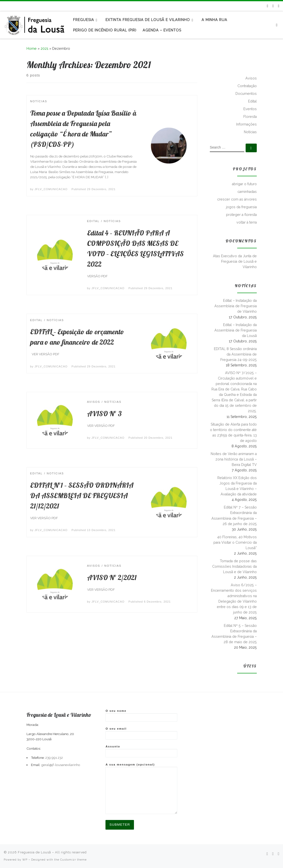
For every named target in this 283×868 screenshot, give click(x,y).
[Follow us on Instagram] (279, 6)
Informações (246, 124)
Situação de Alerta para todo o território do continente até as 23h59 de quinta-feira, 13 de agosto (233, 433)
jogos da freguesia (241, 207)
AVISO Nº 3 (104, 414)
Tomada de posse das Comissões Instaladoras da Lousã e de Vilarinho (234, 566)
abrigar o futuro (244, 184)
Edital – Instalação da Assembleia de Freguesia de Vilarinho (236, 306)
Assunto (141, 751)
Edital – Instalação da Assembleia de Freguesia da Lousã (236, 330)
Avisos (251, 78)
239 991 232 (54, 758)
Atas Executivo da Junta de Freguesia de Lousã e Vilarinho (235, 261)
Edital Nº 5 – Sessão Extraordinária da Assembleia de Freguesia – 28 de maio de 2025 (234, 634)
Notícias (250, 132)
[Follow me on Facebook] (273, 6)
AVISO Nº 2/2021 (112, 577)
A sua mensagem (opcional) (141, 789)
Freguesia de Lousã (34, 852)
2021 (44, 49)
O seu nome (141, 715)
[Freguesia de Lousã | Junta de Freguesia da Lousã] (35, 24)
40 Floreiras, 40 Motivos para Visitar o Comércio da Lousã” (235, 542)
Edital (252, 101)
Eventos (250, 109)
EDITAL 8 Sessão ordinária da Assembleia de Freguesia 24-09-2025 (235, 354)
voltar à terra (247, 222)
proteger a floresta (241, 215)
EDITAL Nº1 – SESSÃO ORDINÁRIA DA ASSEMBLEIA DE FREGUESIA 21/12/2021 (82, 496)
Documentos (246, 94)
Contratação (247, 86)
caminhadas (247, 192)
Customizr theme (73, 860)
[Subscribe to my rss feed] (268, 6)
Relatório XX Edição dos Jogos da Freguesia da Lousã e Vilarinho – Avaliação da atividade (237, 486)
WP (25, 860)
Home (32, 49)
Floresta (250, 117)
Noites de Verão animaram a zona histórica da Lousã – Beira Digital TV (234, 459)
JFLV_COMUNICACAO (51, 189)
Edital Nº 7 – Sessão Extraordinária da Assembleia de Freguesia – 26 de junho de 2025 (234, 515)
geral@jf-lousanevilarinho (61, 765)
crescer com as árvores (237, 199)
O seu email (141, 733)
